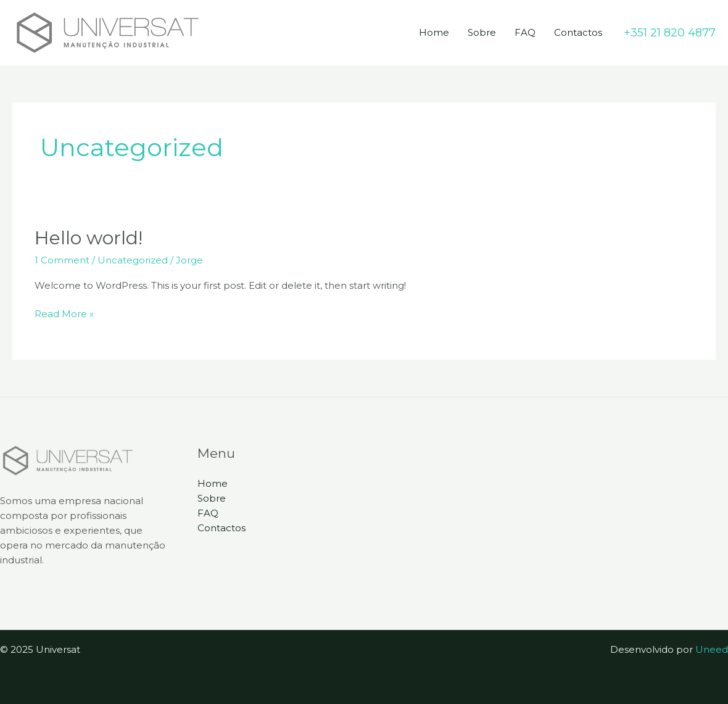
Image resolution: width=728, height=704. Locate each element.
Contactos (578, 32)
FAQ (525, 32)
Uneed (712, 649)
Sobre (482, 32)
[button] (670, 33)
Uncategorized (133, 260)
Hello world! (89, 238)
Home (434, 32)
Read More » (64, 313)
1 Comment (62, 260)
